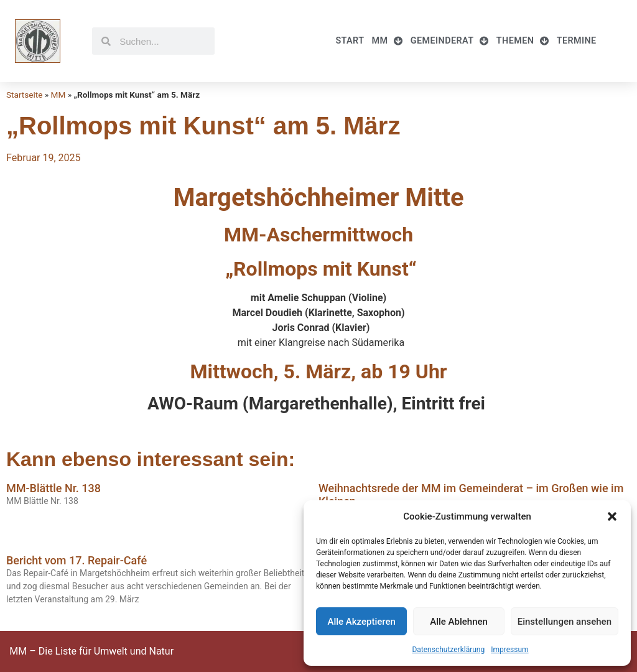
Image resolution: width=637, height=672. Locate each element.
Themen (523, 41)
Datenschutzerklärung (448, 650)
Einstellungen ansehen (565, 622)
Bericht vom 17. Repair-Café (77, 560)
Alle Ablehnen (459, 622)
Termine (577, 41)
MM (387, 41)
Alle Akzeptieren (361, 622)
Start (350, 41)
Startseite (24, 95)
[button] (612, 516)
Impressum (509, 650)
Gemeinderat (450, 41)
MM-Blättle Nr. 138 (53, 488)
